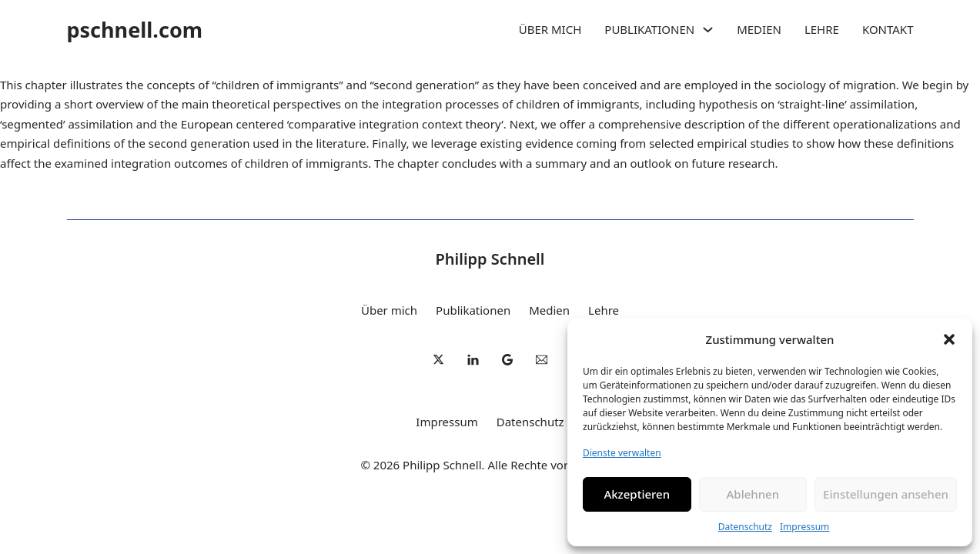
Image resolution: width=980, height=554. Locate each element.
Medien (759, 29)
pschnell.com (135, 30)
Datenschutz (745, 527)
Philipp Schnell (490, 259)
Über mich (550, 29)
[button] (949, 339)
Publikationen (649, 29)
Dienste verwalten (622, 453)
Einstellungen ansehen (886, 494)
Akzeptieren (637, 494)
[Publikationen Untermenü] (708, 30)
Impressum (804, 527)
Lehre (822, 29)
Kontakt (888, 29)
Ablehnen (753, 494)
